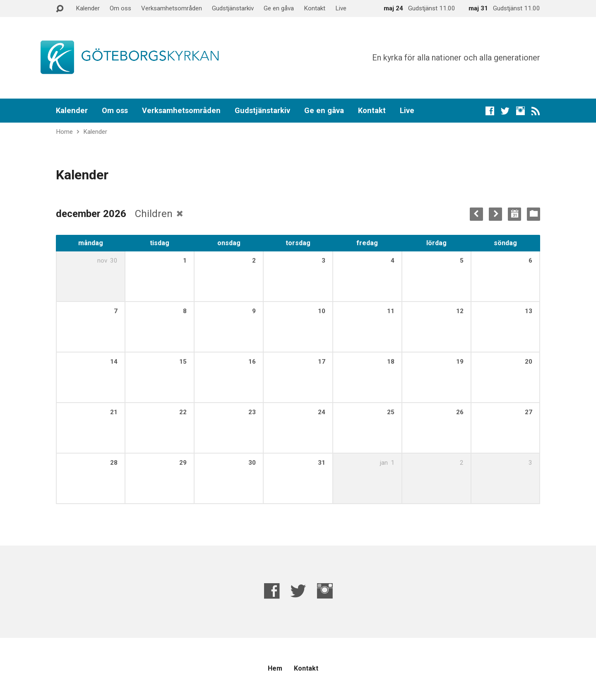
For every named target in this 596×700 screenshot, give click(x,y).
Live (341, 8)
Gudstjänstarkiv (233, 8)
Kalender (88, 8)
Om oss (120, 8)
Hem (275, 668)
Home (64, 132)
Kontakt (315, 8)
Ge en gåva (279, 8)
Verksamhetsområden (172, 8)
